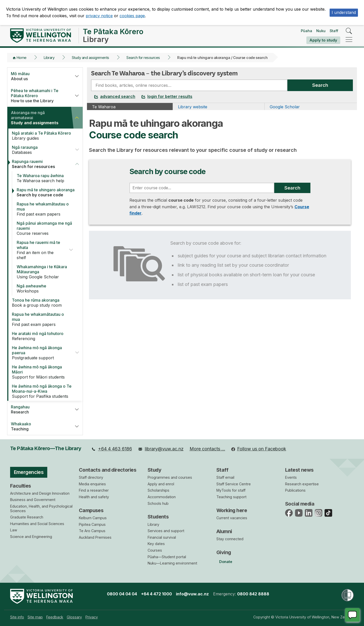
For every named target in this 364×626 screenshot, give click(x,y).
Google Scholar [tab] (285, 107)
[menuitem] (112, 449)
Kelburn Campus (93, 518)
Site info (17, 617)
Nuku (321, 31)
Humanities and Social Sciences (37, 524)
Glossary (74, 617)
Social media (300, 504)
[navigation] (349, 40)
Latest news (299, 470)
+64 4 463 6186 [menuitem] (112, 449)
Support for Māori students (42, 372)
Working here (232, 510)
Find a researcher (94, 490)
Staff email (225, 477)
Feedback (55, 617)
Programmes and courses (170, 477)
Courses (155, 550)
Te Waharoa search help (47, 178)
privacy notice (99, 16)
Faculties (21, 486)
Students (158, 517)
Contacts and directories (108, 470)
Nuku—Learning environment (172, 563)
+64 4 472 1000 (156, 594)
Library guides (42, 136)
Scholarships (158, 490)
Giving (224, 552)
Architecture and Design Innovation (40, 493)
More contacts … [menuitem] (207, 449)
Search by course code (47, 192)
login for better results (167, 96)
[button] (77, 76)
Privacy (92, 617)
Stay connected (230, 539)
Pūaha (306, 31)
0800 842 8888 (253, 594)
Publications (295, 490)
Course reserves (47, 228)
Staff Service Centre (234, 484)
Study (154, 470)
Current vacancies (232, 518)
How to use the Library (39, 96)
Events (291, 477)
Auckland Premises (95, 537)
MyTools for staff (231, 490)
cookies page (132, 16)
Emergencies (29, 472)
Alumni (224, 531)
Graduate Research (27, 517)
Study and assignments (90, 58)
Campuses (91, 510)
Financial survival (162, 537)
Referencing (42, 336)
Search (320, 85)
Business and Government (33, 500)
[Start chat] (352, 615)
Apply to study (323, 40)
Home (22, 58)
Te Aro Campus (92, 531)
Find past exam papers (47, 209)
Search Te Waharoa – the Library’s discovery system (164, 73)
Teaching (39, 426)
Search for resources (143, 58)
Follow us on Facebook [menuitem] (259, 449)
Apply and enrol (161, 484)
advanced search (115, 96)
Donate (226, 562)
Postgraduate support (40, 353)
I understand (344, 12)
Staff (334, 31)
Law (14, 530)
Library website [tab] (193, 107)
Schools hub (158, 503)
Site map (35, 617)
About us (39, 76)
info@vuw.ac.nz (192, 594)
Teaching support (231, 497)
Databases (40, 150)
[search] (349, 31)
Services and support (166, 531)
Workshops (47, 288)
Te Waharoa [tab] (104, 107)
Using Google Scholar (47, 272)
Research (39, 409)
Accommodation (162, 497)
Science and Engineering (31, 537)
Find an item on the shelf (40, 250)
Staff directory (91, 477)
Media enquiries (92, 484)
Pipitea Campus (92, 524)
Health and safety (94, 497)
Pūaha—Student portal (167, 557)
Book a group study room (42, 303)
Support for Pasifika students (42, 391)
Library (49, 58)
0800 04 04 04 (122, 594)
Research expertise (302, 484)
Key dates (156, 544)
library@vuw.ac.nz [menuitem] (161, 449)
